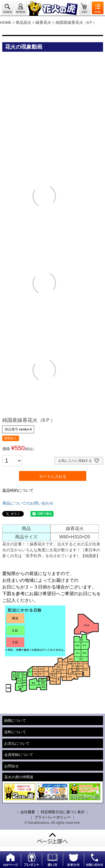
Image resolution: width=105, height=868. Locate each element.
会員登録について (19, 755)
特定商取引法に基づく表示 (63, 812)
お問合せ (11, 766)
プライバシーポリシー (53, 817)
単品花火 (24, 23)
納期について (15, 721)
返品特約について (18, 490)
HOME (6, 23)
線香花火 (43, 23)
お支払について (17, 743)
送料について (15, 732)
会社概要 (28, 812)
